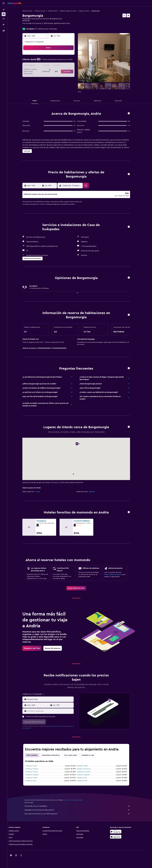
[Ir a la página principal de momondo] (14, 3)
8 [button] (68, 61)
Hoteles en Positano (36, 778)
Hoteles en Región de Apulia (71, 11)
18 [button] (47, 71)
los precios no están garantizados (76, 803)
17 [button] (42, 71)
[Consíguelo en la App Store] (122, 840)
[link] (80, 591)
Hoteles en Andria (87, 11)
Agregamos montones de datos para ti (81, 813)
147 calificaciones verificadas (49, 29)
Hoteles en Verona (35, 775)
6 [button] (57, 61)
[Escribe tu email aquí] (54, 714)
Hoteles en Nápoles (87, 778)
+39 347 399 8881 (32, 26)
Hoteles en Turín (86, 784)
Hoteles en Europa (43, 11)
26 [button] (52, 76)
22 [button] (67, 71)
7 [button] (62, 61)
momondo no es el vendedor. (81, 809)
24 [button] (42, 76)
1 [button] (67, 56)
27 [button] (57, 76)
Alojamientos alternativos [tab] (54, 758)
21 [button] (62, 71)
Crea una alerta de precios (117, 577)
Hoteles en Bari (85, 781)
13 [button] (57, 66)
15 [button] (68, 66)
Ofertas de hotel (31, 11)
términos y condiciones (60, 729)
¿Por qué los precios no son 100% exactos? (81, 817)
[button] (4, 3)
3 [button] (42, 61)
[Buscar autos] (4, 19)
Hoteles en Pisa (34, 784)
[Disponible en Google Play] (122, 835)
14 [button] (62, 66)
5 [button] (52, 61)
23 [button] (73, 71)
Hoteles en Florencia (87, 772)
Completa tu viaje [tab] (91, 758)
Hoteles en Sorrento (87, 775)
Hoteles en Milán (86, 769)
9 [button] (73, 61)
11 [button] (47, 66)
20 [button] (57, 71)
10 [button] (42, 66)
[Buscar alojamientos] (4, 14)
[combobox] (53, 702)
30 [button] (73, 76)
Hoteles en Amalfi (35, 781)
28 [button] (62, 76)
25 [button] (47, 76)
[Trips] (4, 25)
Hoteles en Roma (35, 769)
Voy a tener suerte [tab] (74, 758)
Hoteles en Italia (56, 11)
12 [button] (52, 66)
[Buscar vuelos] (4, 10)
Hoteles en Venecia (35, 772)
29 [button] (67, 76)
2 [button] (73, 56)
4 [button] (47, 61)
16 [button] (73, 66)
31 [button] (42, 81)
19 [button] (52, 71)
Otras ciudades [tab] (35, 758)
